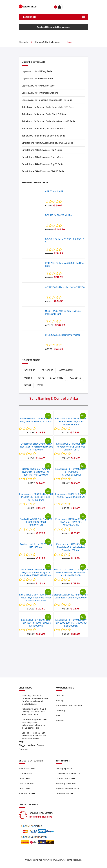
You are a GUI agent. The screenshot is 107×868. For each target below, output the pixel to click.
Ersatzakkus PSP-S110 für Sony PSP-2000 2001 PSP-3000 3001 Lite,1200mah (71, 623)
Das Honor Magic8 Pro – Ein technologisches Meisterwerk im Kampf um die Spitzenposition (34, 724)
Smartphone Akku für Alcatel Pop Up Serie (43, 157)
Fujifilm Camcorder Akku (67, 788)
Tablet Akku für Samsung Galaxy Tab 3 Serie (43, 136)
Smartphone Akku (27, 793)
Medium (31, 745)
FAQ (58, 715)
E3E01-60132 (57, 378)
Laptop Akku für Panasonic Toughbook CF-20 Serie (47, 100)
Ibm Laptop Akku (64, 769)
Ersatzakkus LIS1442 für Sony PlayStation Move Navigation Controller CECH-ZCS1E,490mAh (36, 573)
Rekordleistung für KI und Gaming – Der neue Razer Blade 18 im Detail (34, 712)
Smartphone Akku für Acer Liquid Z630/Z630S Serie (47, 143)
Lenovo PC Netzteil (65, 793)
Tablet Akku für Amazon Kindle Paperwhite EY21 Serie (48, 107)
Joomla (40, 745)
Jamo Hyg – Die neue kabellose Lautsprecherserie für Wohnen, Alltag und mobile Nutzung (35, 700)
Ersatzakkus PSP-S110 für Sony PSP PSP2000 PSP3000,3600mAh (71, 472)
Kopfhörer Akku (26, 774)
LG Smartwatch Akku (66, 778)
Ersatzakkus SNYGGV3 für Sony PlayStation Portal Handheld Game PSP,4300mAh (36, 447)
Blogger (22, 745)
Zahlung (60, 701)
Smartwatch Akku (27, 769)
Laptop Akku (25, 788)
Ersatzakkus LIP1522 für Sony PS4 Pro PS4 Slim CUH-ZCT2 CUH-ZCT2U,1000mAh (36, 497)
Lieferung (60, 710)
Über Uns (60, 696)
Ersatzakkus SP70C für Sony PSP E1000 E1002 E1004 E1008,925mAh (36, 522)
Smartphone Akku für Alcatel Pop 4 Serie (42, 150)
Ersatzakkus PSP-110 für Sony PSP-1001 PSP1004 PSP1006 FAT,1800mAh (36, 623)
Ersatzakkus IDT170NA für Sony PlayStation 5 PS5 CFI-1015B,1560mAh (71, 522)
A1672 (41, 378)
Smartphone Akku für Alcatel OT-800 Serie (43, 172)
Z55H (40, 385)
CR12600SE (47, 370)
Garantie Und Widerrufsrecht (69, 706)
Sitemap (60, 720)
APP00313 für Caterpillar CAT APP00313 (65, 287)
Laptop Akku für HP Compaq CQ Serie (40, 93)
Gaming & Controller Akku (48, 42)
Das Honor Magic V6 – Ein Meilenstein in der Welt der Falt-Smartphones (34, 736)
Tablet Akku (24, 778)
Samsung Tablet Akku (66, 783)
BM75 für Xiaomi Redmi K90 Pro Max (63, 335)
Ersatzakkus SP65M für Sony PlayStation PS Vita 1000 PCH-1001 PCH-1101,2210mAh (36, 472)
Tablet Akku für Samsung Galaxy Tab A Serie (43, 129)
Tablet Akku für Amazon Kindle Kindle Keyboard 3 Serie (48, 122)
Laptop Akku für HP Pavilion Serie (38, 86)
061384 (28, 378)
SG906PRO (30, 370)
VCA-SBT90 (75, 378)
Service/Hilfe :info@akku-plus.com (54, 27)
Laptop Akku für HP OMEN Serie (37, 79)
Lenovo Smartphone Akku (68, 774)
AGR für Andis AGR (54, 192)
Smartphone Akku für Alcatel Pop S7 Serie (42, 164)
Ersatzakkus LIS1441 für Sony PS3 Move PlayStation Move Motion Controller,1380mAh (71, 573)
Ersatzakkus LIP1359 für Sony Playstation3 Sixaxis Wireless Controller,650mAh (71, 547)
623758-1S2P (66, 370)
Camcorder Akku (26, 783)
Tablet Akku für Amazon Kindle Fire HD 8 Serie (44, 114)
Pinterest (23, 749)
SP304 (28, 385)
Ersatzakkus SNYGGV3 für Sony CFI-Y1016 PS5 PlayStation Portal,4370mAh (71, 422)
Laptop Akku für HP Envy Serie (37, 72)
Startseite (23, 42)
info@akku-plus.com (41, 817)
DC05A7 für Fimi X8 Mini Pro (59, 215)
